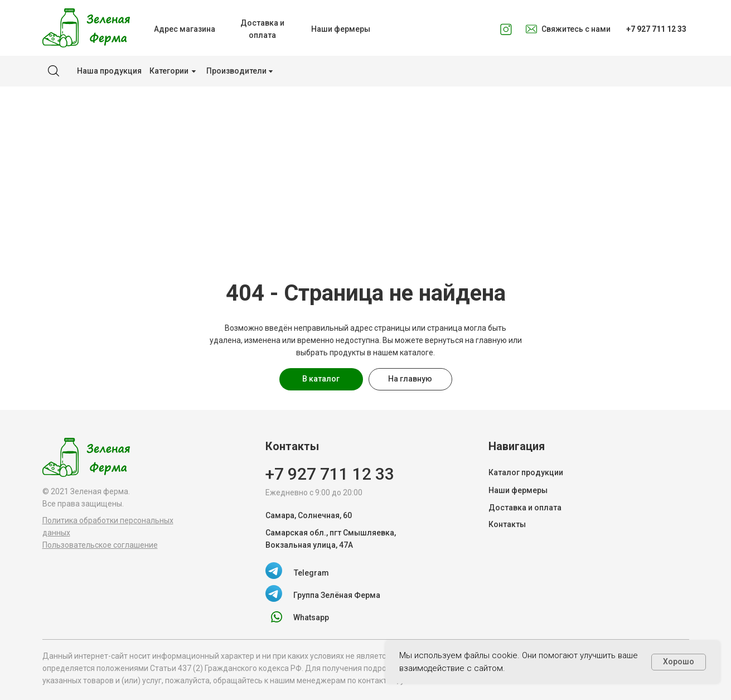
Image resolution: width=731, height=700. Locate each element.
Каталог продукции (526, 472)
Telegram (311, 573)
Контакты (507, 524)
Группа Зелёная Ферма (337, 595)
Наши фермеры (518, 490)
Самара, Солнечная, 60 (309, 515)
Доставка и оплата (525, 508)
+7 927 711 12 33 (330, 474)
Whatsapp (311, 617)
